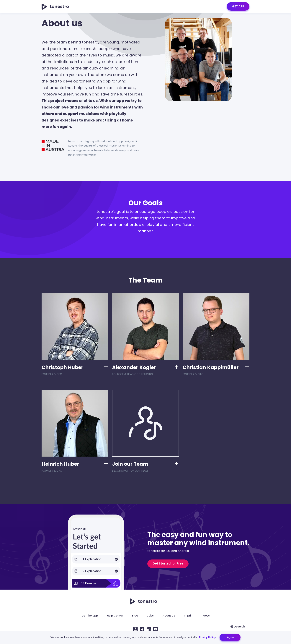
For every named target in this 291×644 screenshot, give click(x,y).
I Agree (230, 637)
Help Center (115, 616)
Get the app (90, 616)
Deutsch (238, 627)
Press (206, 616)
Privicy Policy (207, 637)
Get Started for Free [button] (168, 563)
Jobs (150, 616)
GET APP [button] (238, 6)
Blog (135, 616)
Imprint (189, 616)
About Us (169, 616)
